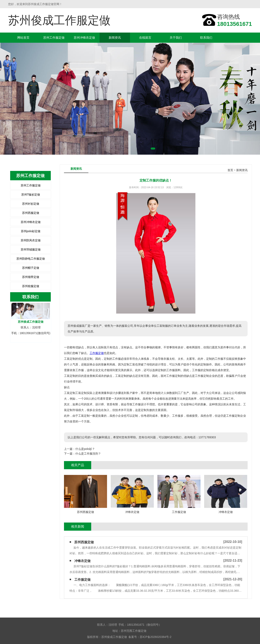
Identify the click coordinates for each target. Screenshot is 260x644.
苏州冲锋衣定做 (84, 38)
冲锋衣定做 (82, 561)
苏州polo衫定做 (31, 231)
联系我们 (206, 38)
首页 (230, 170)
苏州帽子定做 (31, 268)
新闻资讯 (115, 38)
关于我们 (176, 38)
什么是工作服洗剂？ (88, 454)
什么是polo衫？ (85, 449)
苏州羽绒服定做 (31, 249)
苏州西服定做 (31, 213)
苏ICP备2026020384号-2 (156, 637)
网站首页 (23, 38)
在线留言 (145, 38)
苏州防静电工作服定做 (31, 259)
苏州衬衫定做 (31, 204)
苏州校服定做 (31, 286)
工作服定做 (97, 353)
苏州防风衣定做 (31, 240)
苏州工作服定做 (54, 38)
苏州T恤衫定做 (31, 195)
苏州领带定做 (31, 277)
